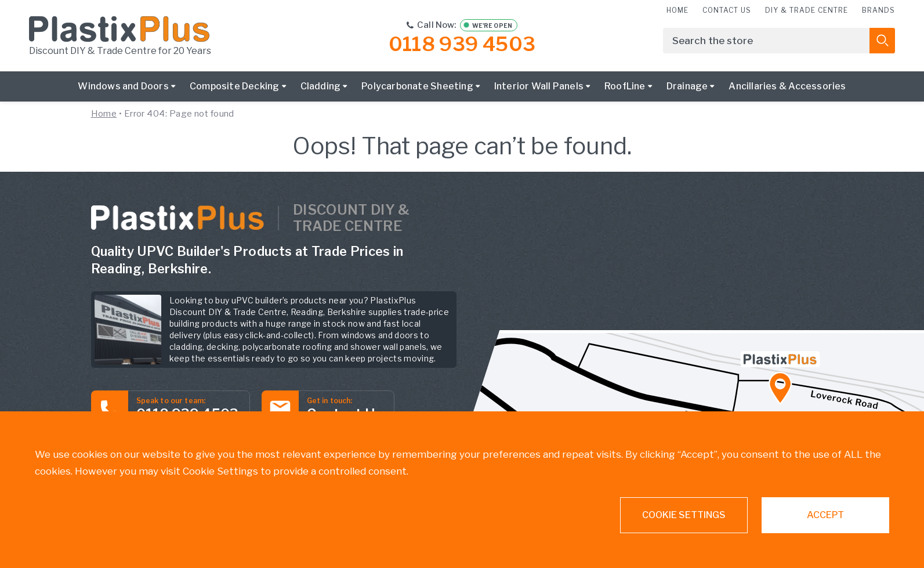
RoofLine (625, 86)
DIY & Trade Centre (807, 10)
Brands (878, 10)
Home (677, 10)
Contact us (727, 10)
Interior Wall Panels (539, 86)
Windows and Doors (123, 86)
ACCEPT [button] (825, 515)
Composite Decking (235, 86)
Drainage (687, 86)
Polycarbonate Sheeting (417, 86)
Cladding (321, 86)
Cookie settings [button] (684, 515)
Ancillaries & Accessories (787, 86)
